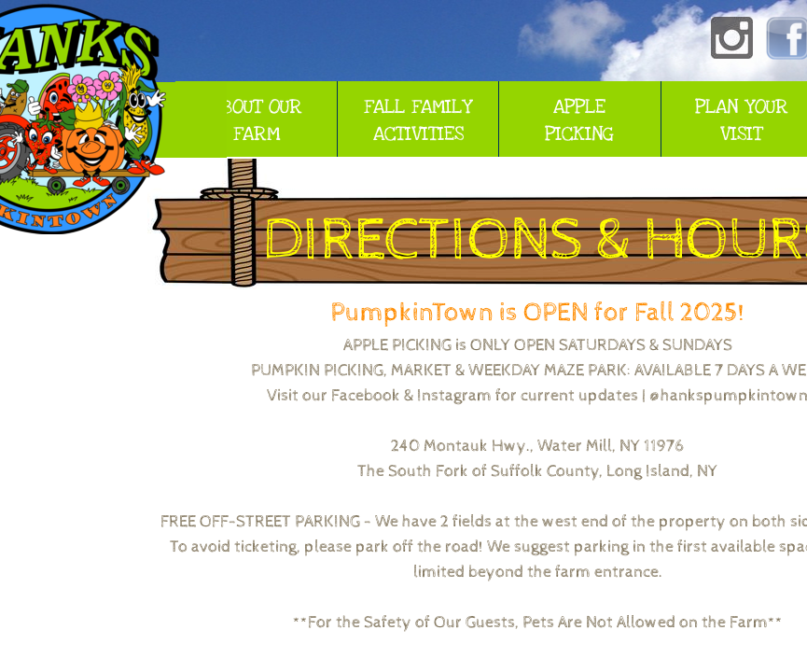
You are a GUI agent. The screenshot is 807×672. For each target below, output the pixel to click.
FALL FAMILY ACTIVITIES (418, 120)
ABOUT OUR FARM (256, 120)
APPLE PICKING (579, 120)
